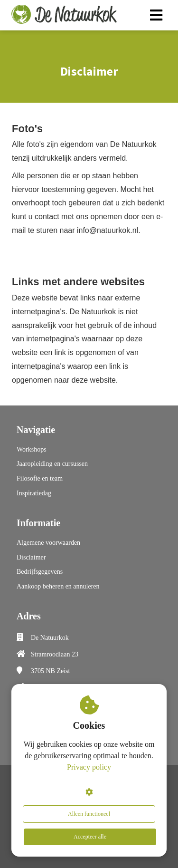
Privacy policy (89, 767)
